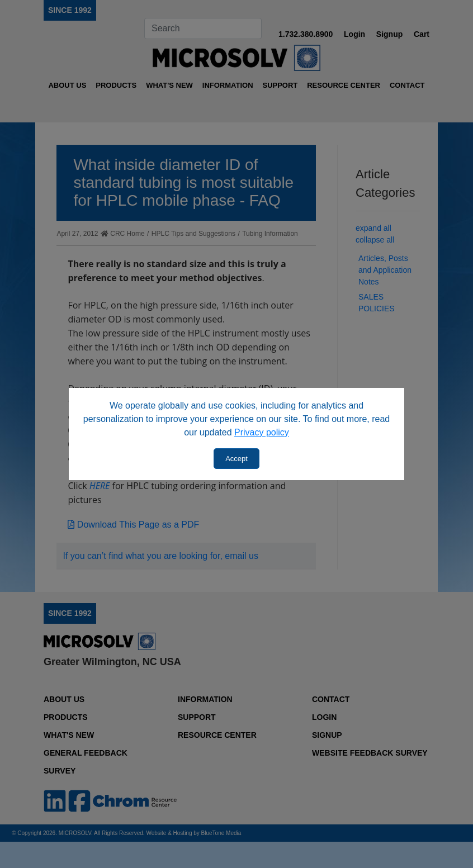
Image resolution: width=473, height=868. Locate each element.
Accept (236, 459)
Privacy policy (262, 432)
